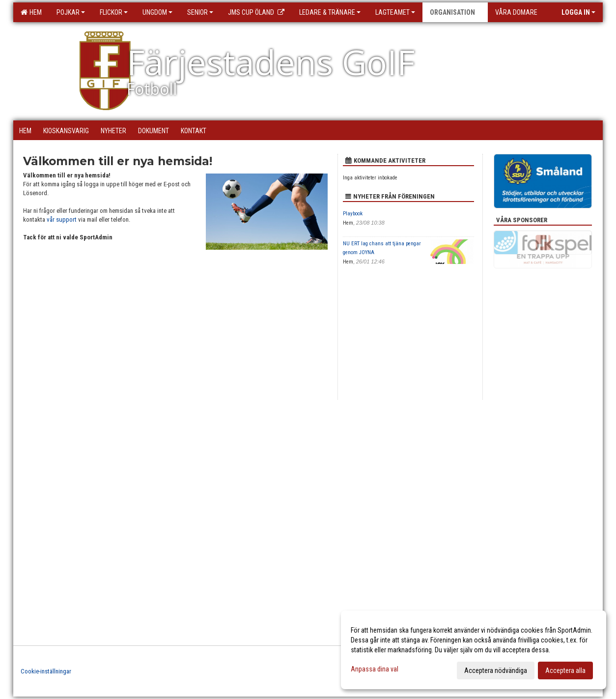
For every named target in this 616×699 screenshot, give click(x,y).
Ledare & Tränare (330, 12)
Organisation (455, 12)
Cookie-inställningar (46, 671)
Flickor (114, 12)
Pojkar (71, 12)
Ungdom (157, 12)
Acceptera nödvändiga (496, 670)
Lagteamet (395, 12)
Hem (31, 12)
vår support (62, 219)
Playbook (353, 214)
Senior (200, 12)
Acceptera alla (565, 670)
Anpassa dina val (375, 669)
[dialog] (474, 650)
